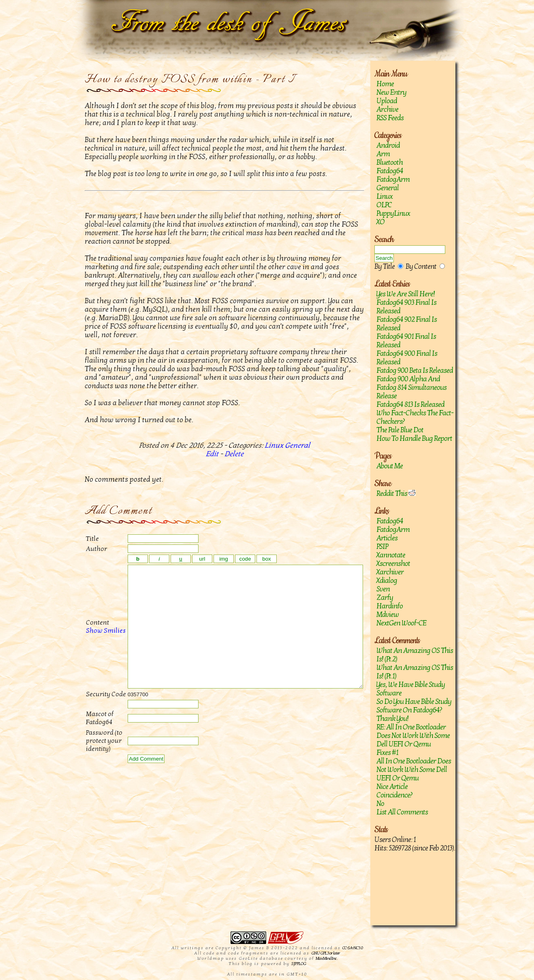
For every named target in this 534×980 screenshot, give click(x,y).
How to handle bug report (414, 439)
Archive (387, 109)
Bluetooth (390, 163)
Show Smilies (97, 643)
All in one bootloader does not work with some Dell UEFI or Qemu (414, 770)
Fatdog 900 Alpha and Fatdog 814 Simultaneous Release (411, 388)
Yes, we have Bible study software (411, 689)
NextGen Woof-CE (401, 623)
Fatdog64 (390, 171)
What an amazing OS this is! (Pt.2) (415, 655)
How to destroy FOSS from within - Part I (190, 80)
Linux (384, 197)
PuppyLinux (393, 214)
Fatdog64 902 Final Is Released (407, 324)
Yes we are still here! (406, 294)
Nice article (392, 787)
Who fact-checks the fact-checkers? (415, 417)
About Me (390, 466)
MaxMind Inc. (326, 958)
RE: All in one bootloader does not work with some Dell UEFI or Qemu (413, 736)
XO (380, 222)
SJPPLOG (299, 964)
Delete (234, 454)
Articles (387, 538)
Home (385, 84)
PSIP (382, 547)
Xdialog (387, 581)
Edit (212, 454)
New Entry (391, 92)
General (388, 188)
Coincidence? (394, 795)
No (380, 804)
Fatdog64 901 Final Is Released (406, 341)
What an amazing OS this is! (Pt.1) (415, 672)
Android (388, 146)
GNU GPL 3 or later (326, 953)
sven (383, 589)
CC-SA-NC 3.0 (352, 948)
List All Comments (402, 812)
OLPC (384, 205)
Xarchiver (390, 572)
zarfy (385, 598)
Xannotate (391, 555)
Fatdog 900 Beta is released (415, 371)
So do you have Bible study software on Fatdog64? (414, 706)
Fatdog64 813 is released (410, 405)
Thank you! (392, 719)
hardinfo (390, 606)
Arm (383, 154)
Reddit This (396, 494)
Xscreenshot (393, 564)
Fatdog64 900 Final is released (407, 358)
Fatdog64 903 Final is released (406, 307)
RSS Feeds (390, 118)
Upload (387, 101)
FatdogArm (393, 180)
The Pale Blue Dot (400, 430)
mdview (388, 615)
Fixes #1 (387, 753)
